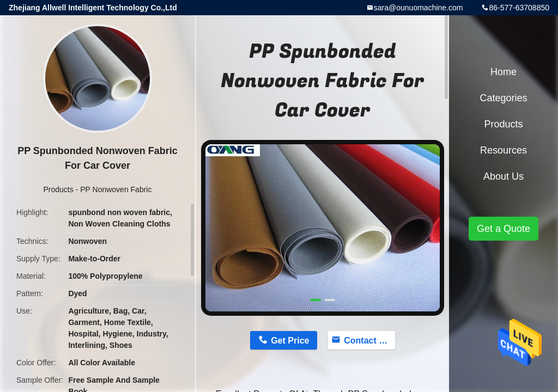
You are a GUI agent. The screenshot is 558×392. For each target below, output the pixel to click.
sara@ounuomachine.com (418, 8)
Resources (504, 150)
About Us (504, 176)
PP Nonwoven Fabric (116, 189)
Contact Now (369, 341)
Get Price (290, 341)
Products (59, 189)
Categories (503, 98)
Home (504, 72)
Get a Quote (504, 229)
